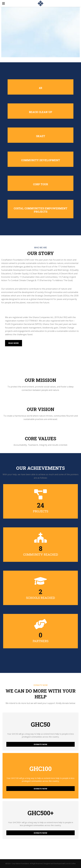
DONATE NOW (40, 744)
